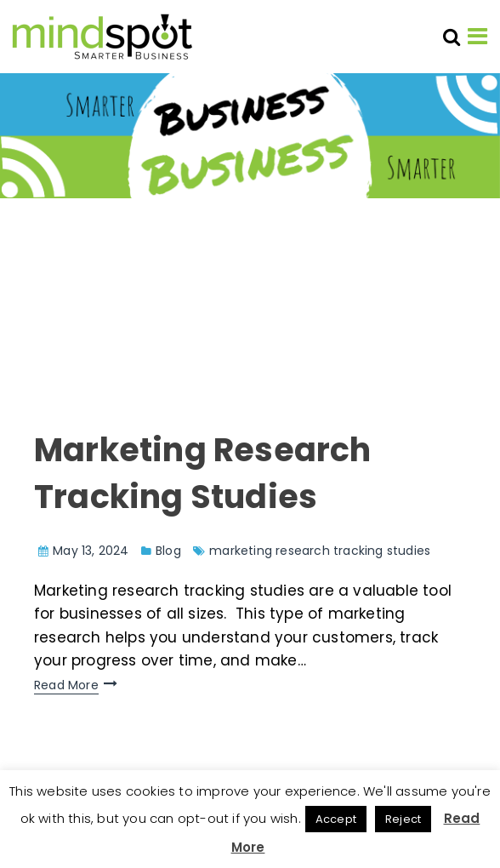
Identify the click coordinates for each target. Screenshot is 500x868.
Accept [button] (336, 819)
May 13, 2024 (91, 551)
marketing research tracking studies (320, 551)
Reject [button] (403, 819)
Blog (168, 551)
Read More (66, 685)
